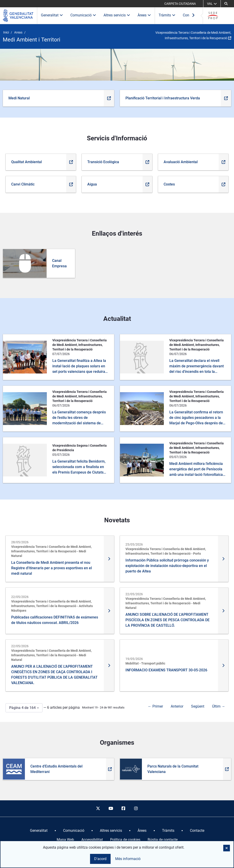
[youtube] (111, 809)
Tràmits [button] (167, 15)
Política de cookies (125, 840)
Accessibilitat (92, 840)
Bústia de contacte (163, 840)
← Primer (155, 706)
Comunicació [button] (83, 15)
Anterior (177, 706)
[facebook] (123, 809)
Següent (198, 706)
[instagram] (136, 809)
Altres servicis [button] (117, 15)
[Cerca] (226, 4)
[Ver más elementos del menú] (193, 16)
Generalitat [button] (52, 15)
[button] (227, 848)
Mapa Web (65, 840)
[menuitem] (39, 831)
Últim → (219, 706)
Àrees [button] (144, 15)
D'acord (100, 859)
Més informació (128, 859)
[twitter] (98, 809)
